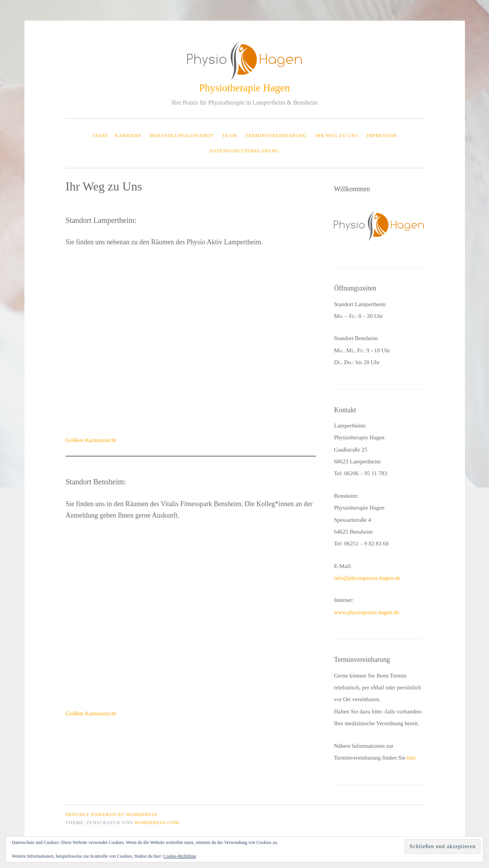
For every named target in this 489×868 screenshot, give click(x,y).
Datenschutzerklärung (244, 151)
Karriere (128, 136)
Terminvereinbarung (276, 136)
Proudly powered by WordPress (112, 815)
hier (411, 758)
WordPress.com (157, 823)
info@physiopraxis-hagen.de (367, 578)
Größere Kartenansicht (91, 440)
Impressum (381, 136)
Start (100, 136)
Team (230, 136)
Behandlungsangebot (182, 136)
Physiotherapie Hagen (244, 88)
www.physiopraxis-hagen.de (367, 612)
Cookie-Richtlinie (180, 856)
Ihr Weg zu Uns (337, 136)
